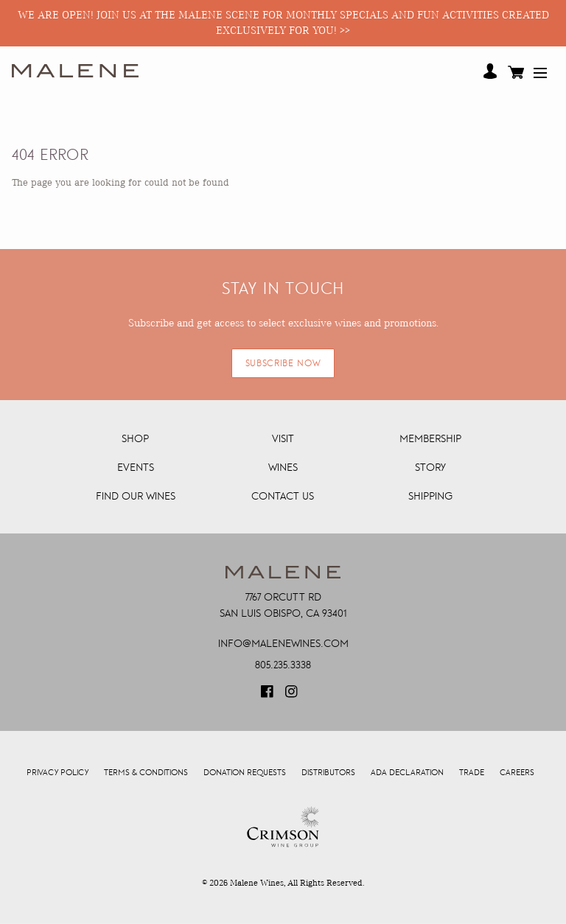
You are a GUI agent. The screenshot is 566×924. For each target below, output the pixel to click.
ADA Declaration (407, 773)
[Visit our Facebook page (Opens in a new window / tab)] (268, 696)
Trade (472, 773)
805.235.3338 (283, 665)
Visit (283, 438)
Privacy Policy (57, 773)
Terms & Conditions (146, 773)
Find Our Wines (136, 496)
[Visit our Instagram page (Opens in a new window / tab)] (293, 696)
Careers (517, 773)
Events (136, 467)
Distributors (328, 773)
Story (430, 467)
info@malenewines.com (283, 643)
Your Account (490, 71)
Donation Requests (245, 773)
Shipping (430, 496)
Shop (135, 438)
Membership (430, 438)
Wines (283, 467)
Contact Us (283, 496)
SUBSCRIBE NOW (283, 363)
